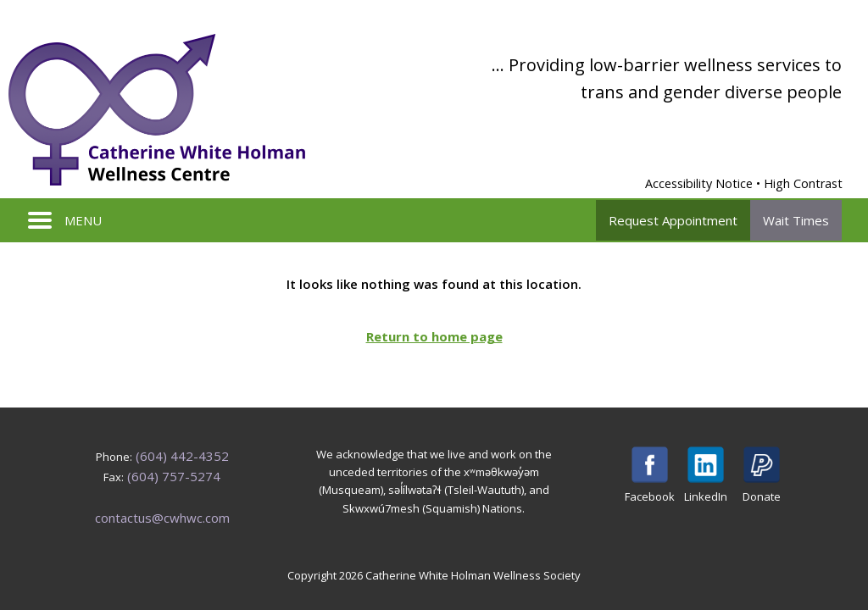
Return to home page (434, 336)
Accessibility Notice (699, 183)
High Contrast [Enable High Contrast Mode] (803, 183)
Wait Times (796, 220)
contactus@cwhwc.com (162, 518)
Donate (762, 475)
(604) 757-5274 (174, 476)
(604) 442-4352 (182, 456)
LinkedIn (706, 475)
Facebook (650, 475)
